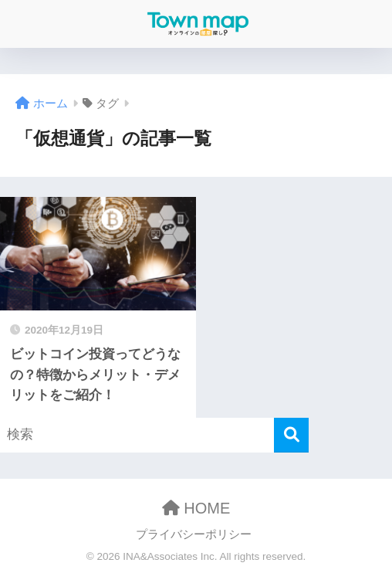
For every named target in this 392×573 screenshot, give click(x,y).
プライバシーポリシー (194, 534)
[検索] (291, 435)
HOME (196, 508)
